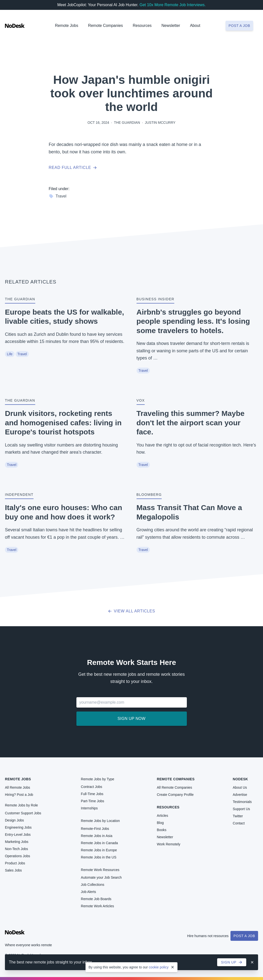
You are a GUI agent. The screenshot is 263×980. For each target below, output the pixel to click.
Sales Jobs (13, 870)
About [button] (195, 26)
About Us (240, 787)
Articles (162, 816)
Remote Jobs (67, 26)
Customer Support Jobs (23, 813)
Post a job (239, 26)
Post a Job (244, 936)
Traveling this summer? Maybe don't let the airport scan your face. (191, 423)
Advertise (240, 795)
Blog (160, 823)
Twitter (238, 816)
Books (162, 830)
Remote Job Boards (96, 899)
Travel (58, 196)
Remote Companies (105, 26)
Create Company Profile (175, 795)
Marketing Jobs (17, 842)
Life (10, 354)
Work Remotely (168, 844)
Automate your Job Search (101, 877)
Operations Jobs (18, 856)
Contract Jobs (91, 787)
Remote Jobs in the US (99, 857)
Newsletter (171, 26)
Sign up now (131, 719)
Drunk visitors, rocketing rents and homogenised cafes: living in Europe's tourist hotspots (63, 423)
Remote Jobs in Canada (99, 843)
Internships (89, 808)
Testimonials (242, 802)
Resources (168, 807)
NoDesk (240, 779)
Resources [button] (142, 26)
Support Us (241, 809)
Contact (239, 823)
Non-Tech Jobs (16, 849)
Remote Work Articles (97, 906)
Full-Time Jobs (92, 794)
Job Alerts (88, 892)
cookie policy (159, 967)
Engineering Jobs (18, 827)
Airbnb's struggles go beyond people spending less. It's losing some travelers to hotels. (193, 321)
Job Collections (93, 885)
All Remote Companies (174, 787)
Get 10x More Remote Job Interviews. (173, 5)
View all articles (131, 611)
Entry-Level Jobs (18, 835)
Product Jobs (15, 863)
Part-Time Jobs (92, 801)
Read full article (73, 168)
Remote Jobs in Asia (97, 836)
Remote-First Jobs (95, 829)
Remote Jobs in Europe (99, 850)
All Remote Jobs (18, 787)
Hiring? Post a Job (19, 795)
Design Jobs (14, 820)
